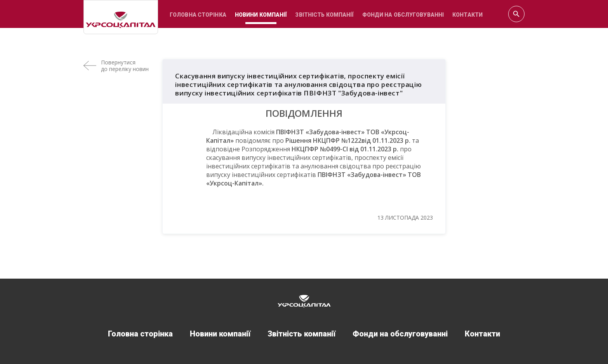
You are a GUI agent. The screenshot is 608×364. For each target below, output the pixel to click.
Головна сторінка (198, 15)
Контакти (467, 15)
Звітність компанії (324, 15)
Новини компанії (261, 15)
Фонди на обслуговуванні (403, 15)
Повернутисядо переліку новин (125, 66)
